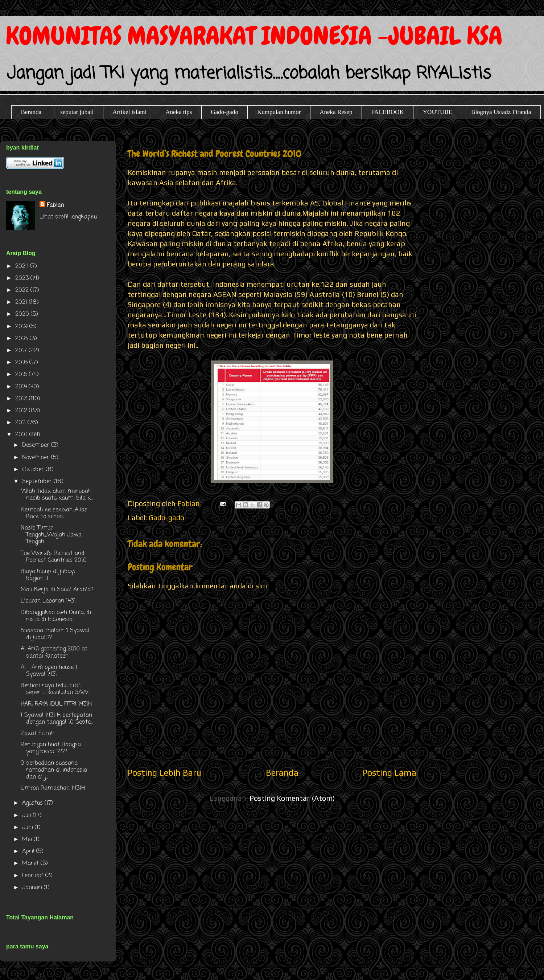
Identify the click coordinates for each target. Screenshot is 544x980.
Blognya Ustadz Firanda (501, 112)
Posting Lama (390, 773)
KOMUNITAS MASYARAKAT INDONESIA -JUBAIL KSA (254, 36)
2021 (22, 302)
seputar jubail (77, 112)
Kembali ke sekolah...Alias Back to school (54, 513)
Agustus (33, 803)
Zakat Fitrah (38, 734)
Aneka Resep (336, 112)
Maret (31, 863)
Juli (28, 816)
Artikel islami (129, 112)
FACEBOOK (387, 112)
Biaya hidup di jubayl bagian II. (48, 575)
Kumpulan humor (279, 112)
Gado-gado (224, 112)
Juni (28, 828)
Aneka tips (179, 112)
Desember (37, 445)
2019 (22, 327)
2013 (22, 399)
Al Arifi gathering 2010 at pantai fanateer (54, 652)
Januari (33, 888)
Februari (34, 876)
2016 (22, 363)
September (38, 482)
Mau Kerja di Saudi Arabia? (57, 590)
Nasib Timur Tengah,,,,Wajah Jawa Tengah (51, 535)
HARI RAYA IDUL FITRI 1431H (56, 704)
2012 (22, 411)
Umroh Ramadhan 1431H (53, 788)
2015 (22, 375)
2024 (23, 266)
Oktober (34, 470)
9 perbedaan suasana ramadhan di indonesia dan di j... (54, 770)
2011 (21, 423)
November (37, 458)
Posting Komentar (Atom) (292, 798)
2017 (22, 351)
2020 (23, 314)
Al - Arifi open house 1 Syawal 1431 (49, 671)
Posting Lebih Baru (164, 773)
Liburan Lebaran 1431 (48, 601)
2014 (22, 387)
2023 (23, 278)
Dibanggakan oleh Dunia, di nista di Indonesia (56, 616)
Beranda (31, 112)
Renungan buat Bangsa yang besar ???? (51, 748)
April (29, 852)
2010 (22, 435)
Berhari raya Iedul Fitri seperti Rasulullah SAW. (55, 689)
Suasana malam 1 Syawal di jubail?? (55, 634)
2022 (23, 290)
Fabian (55, 205)
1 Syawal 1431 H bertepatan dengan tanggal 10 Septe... (57, 719)
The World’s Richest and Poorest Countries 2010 (54, 557)
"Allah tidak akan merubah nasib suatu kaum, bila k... (57, 495)
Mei (28, 840)
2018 (22, 339)
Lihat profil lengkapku (68, 217)
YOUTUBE (438, 112)
